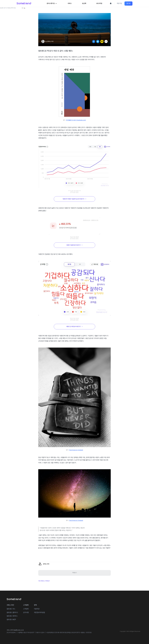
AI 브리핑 (99, 3)
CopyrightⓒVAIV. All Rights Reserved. (130, 631)
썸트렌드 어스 (11, 609)
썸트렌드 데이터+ (12, 616)
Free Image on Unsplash (76, 450)
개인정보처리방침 (39, 612)
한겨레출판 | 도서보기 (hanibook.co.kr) (76, 120)
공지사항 (26, 612)
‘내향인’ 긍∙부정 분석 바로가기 (74, 326)
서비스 (70, 3)
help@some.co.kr (18, 630)
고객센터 (26, 609)
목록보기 (74, 573)
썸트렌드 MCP (11, 620)
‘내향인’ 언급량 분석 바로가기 (75, 245)
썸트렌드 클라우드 (12, 612)
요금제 (84, 3)
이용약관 (37, 609)
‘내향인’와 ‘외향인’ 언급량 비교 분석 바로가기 (74, 199)
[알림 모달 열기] (111, 4)
